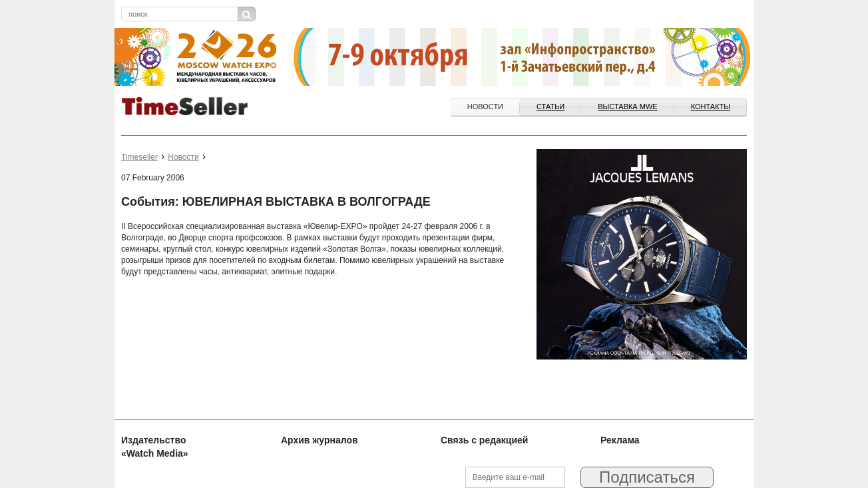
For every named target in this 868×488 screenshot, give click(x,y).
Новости (485, 107)
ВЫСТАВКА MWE (627, 107)
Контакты (711, 107)
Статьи (550, 107)
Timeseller (139, 157)
